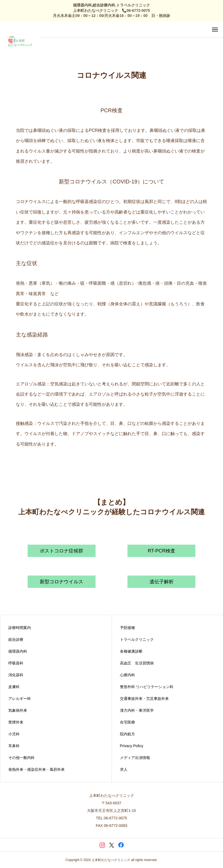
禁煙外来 (16, 722)
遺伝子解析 (162, 582)
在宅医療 (127, 722)
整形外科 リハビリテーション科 (147, 687)
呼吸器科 (16, 663)
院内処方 (127, 734)
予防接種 (127, 628)
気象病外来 (18, 710)
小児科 (14, 734)
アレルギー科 (20, 699)
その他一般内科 (21, 758)
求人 (124, 769)
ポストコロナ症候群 (61, 551)
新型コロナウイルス (61, 582)
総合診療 (16, 639)
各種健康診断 (131, 651)
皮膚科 (14, 687)
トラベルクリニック (137, 639)
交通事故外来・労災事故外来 (144, 699)
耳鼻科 (14, 746)
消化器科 (16, 675)
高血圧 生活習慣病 (137, 663)
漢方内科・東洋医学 (137, 710)
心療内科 (127, 675)
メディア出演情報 (135, 758)
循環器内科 (18, 651)
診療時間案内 (20, 628)
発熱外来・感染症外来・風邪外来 (36, 769)
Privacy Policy (132, 746)
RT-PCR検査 (161, 551)
